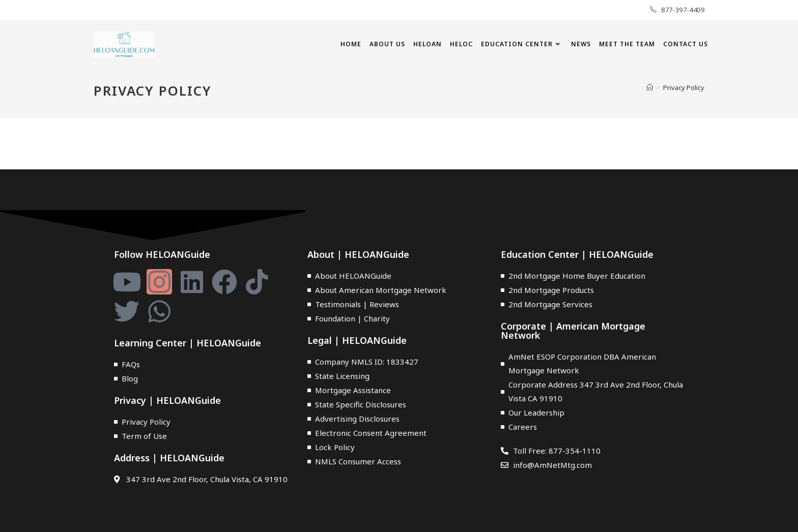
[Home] (650, 87)
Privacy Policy (684, 87)
